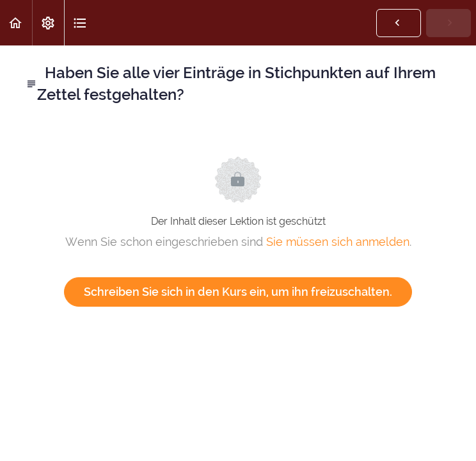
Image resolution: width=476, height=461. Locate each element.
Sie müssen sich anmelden (338, 242)
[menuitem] (48, 23)
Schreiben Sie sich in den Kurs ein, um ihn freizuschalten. (238, 292)
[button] (16, 23)
